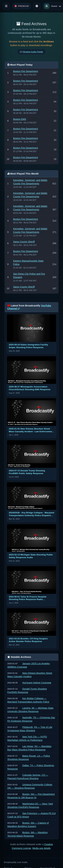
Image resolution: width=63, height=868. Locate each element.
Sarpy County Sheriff (24, 242)
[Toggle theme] (37, 6)
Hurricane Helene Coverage (37, 683)
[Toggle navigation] (6, 6)
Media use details (42, 848)
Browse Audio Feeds (33, 52)
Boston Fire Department (26, 71)
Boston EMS (20, 119)
